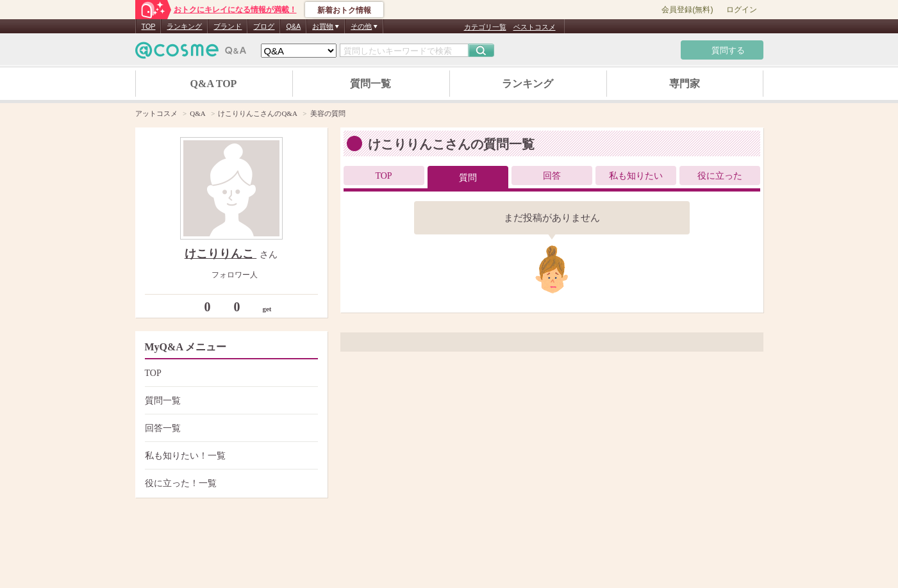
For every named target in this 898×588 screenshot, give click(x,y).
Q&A (293, 26)
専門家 (685, 84)
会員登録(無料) (687, 10)
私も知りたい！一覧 (230, 456)
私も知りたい (636, 176)
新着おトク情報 (344, 10)
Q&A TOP (214, 84)
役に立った (720, 176)
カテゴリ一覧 (485, 27)
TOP (149, 26)
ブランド (228, 26)
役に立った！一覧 (230, 483)
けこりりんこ (221, 254)
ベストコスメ (535, 27)
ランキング (184, 26)
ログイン (742, 10)
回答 (552, 176)
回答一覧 (230, 428)
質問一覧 (370, 84)
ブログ (264, 26)
